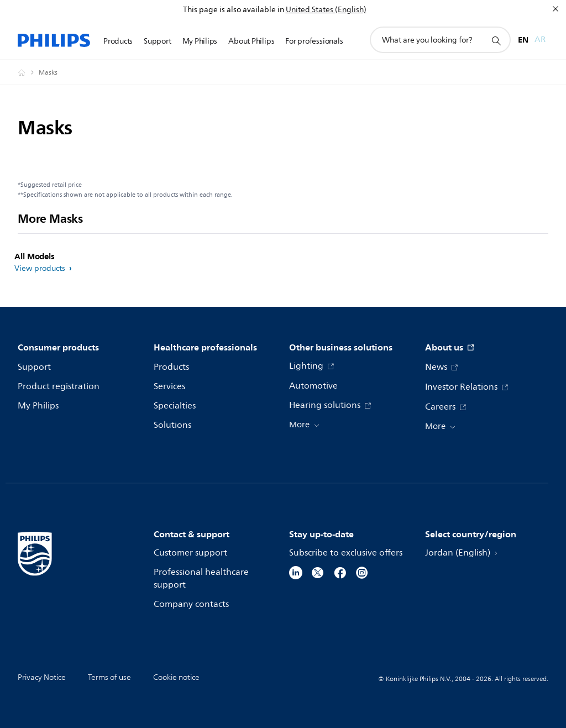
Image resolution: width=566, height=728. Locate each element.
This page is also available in (234, 10)
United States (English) (326, 10)
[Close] (555, 9)
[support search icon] (496, 40)
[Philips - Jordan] (28, 72)
